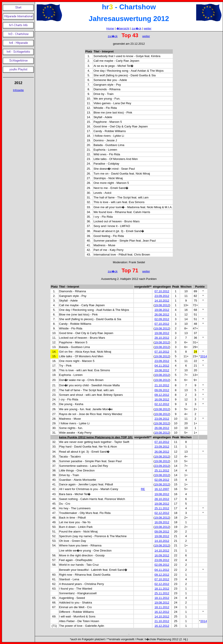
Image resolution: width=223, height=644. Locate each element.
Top (126, 270)
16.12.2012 (162, 612)
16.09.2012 (162, 399)
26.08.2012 (162, 314)
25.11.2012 (162, 470)
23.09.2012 (162, 296)
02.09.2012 (162, 319)
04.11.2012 (162, 366)
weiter (148, 28)
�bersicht (123, 28)
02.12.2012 (162, 404)
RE (143, 489)
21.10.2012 (162, 385)
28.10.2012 (162, 338)
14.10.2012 (162, 301)
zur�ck (136, 28)
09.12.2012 (162, 395)
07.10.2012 (162, 291)
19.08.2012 (162, 305)
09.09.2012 (162, 390)
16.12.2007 (162, 489)
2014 (204, 356)
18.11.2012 (162, 589)
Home (110, 28)
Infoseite (18, 90)
